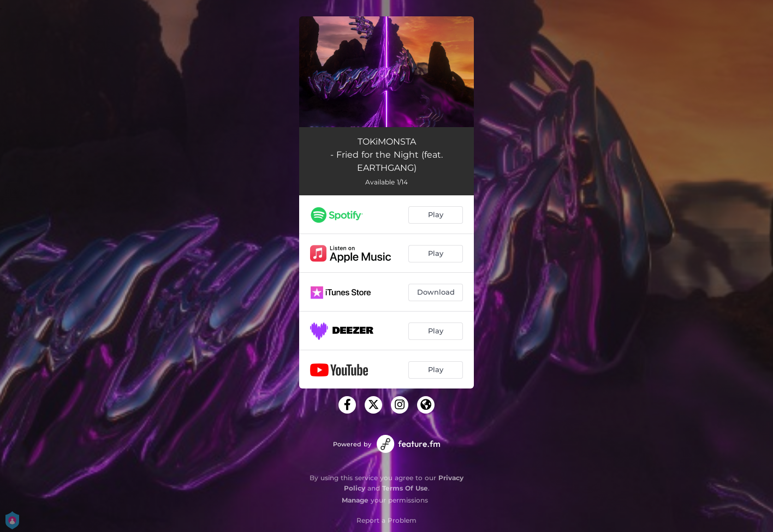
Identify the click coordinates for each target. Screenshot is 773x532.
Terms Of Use (405, 488)
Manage (355, 500)
